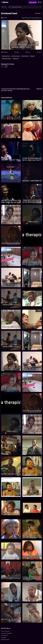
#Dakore (32, 56)
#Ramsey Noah (25, 56)
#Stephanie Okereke (6, 59)
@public (5, 18)
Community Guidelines (7, 633)
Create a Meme (33, 2)
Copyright (4, 637)
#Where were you (6, 56)
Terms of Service (5, 631)
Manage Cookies (5, 640)
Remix (17, 52)
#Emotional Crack (16, 56)
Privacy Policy (5, 635)
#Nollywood (16, 59)
